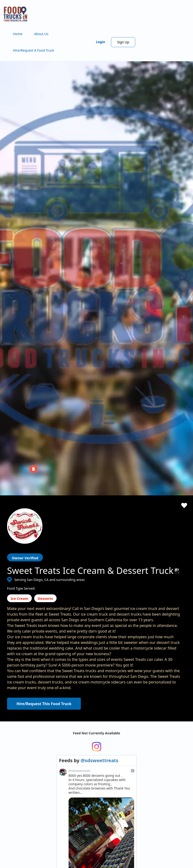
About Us (41, 34)
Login (101, 42)
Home (18, 34)
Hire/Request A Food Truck (34, 50)
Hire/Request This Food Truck (44, 704)
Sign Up (123, 42)
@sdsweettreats (99, 770)
